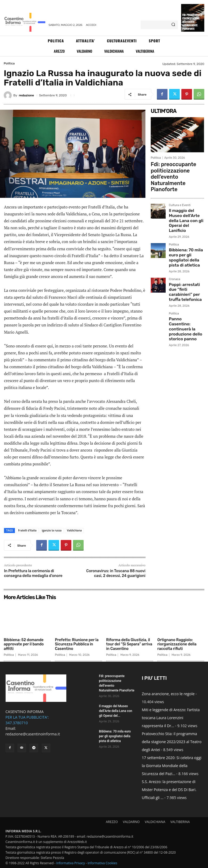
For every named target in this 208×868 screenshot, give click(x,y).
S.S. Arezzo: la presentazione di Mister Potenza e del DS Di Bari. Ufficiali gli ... (169, 790)
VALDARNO (131, 822)
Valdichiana (74, 530)
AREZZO (112, 822)
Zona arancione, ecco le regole (168, 694)
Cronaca (175, 243)
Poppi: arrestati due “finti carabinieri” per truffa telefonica (185, 252)
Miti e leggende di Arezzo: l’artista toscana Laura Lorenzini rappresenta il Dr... (171, 718)
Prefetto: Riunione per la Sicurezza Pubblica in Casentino (77, 644)
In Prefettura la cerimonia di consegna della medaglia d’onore (33, 573)
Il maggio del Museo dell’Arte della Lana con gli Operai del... (116, 711)
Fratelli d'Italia (27, 530)
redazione (26, 95)
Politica (9, 63)
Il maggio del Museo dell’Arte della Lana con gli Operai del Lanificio (184, 198)
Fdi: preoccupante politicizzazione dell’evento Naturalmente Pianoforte (192, 22)
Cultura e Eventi (180, 187)
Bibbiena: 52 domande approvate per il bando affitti (24, 644)
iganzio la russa (52, 530)
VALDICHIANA (155, 822)
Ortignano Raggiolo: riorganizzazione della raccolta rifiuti (177, 644)
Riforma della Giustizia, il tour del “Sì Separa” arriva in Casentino (129, 644)
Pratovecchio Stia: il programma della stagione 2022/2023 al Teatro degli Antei (172, 742)
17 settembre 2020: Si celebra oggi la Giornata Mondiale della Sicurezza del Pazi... (172, 766)
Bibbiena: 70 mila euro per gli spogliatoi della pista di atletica (186, 226)
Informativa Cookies (103, 863)
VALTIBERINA (180, 822)
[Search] (173, 25)
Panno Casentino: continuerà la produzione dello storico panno (182, 279)
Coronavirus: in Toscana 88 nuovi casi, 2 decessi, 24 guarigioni (116, 573)
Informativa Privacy (70, 863)
